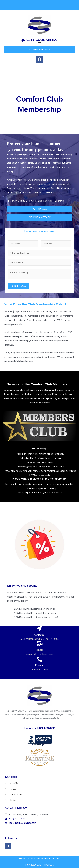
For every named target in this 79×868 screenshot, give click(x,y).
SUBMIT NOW (19, 286)
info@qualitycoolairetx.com (40, 654)
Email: (39, 650)
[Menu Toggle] (40, 43)
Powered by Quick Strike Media (40, 865)
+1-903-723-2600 (40, 669)
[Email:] (39, 644)
